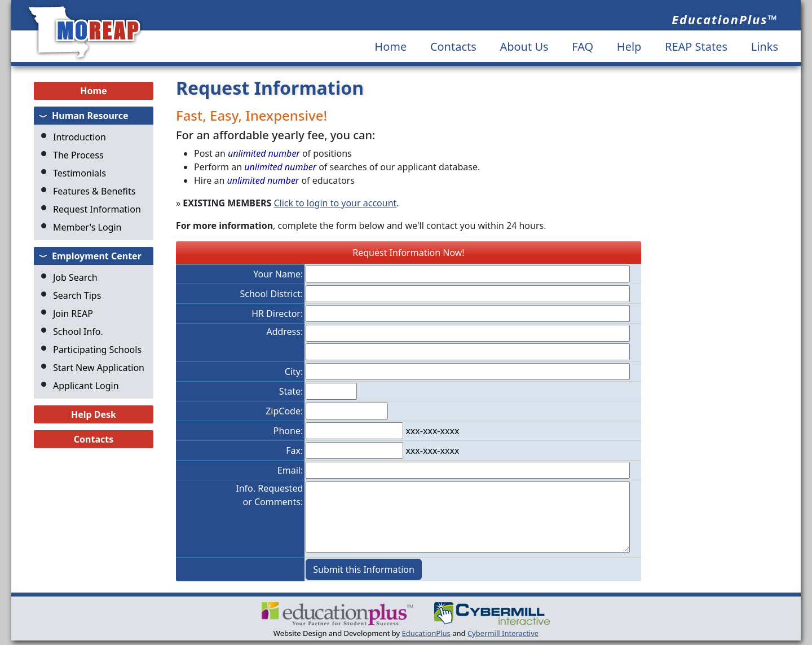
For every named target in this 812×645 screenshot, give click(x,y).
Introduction (80, 137)
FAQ (582, 47)
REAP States (696, 47)
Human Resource (90, 116)
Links (765, 47)
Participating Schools (97, 350)
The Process (78, 155)
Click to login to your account (335, 203)
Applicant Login (86, 386)
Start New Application (99, 368)
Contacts (453, 47)
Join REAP (73, 313)
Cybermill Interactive (503, 633)
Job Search (75, 277)
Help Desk (94, 414)
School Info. (78, 332)
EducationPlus (426, 633)
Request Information (97, 209)
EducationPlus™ (725, 19)
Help (629, 47)
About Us (524, 47)
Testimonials (80, 173)
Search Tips (77, 295)
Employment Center (97, 256)
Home (390, 47)
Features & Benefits (94, 191)
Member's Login (87, 227)
